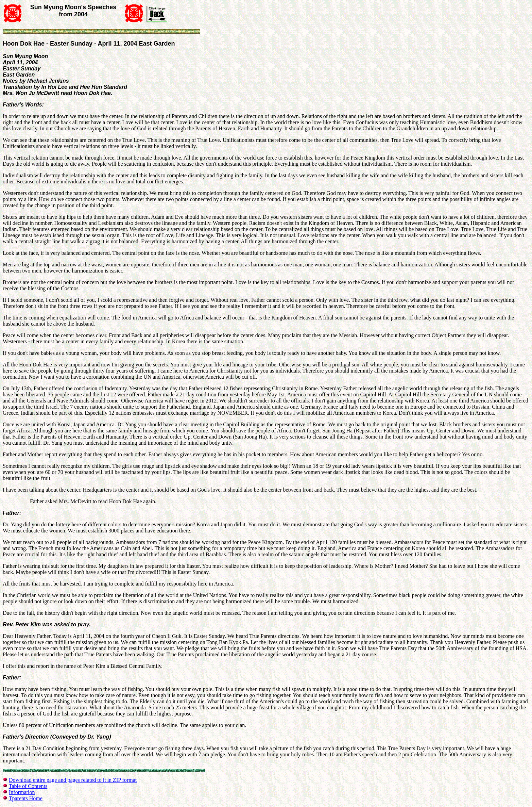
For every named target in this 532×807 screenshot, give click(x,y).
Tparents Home (26, 798)
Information (22, 792)
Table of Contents (28, 786)
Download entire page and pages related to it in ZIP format (73, 780)
